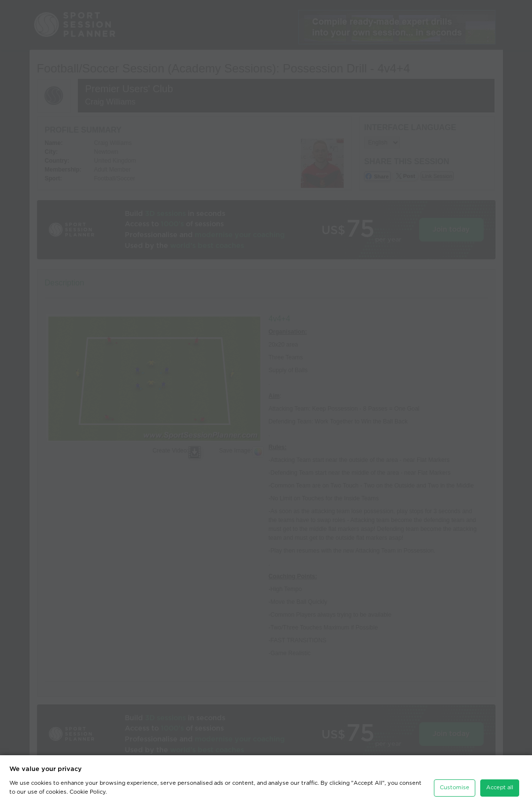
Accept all (500, 788)
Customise (455, 788)
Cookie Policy (88, 792)
